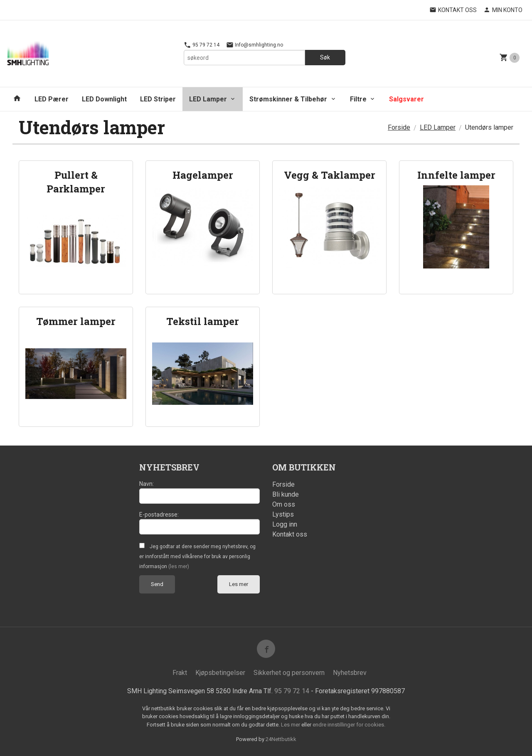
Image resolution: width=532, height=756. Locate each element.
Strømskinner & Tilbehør (288, 99)
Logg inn (285, 524)
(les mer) (179, 566)
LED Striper (158, 99)
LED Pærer (52, 99)
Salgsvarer (406, 99)
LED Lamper (208, 99)
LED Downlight (104, 99)
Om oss (284, 504)
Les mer (239, 584)
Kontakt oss (290, 534)
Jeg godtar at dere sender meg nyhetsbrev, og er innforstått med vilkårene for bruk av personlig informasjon (197, 557)
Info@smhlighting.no (255, 45)
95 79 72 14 (202, 45)
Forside (399, 127)
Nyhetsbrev (350, 673)
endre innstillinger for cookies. (349, 725)
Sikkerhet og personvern (289, 673)
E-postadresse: (159, 515)
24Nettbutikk (281, 739)
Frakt (180, 673)
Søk (325, 57)
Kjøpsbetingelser (220, 673)
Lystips (283, 514)
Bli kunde (286, 494)
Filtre (358, 99)
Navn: (147, 484)
